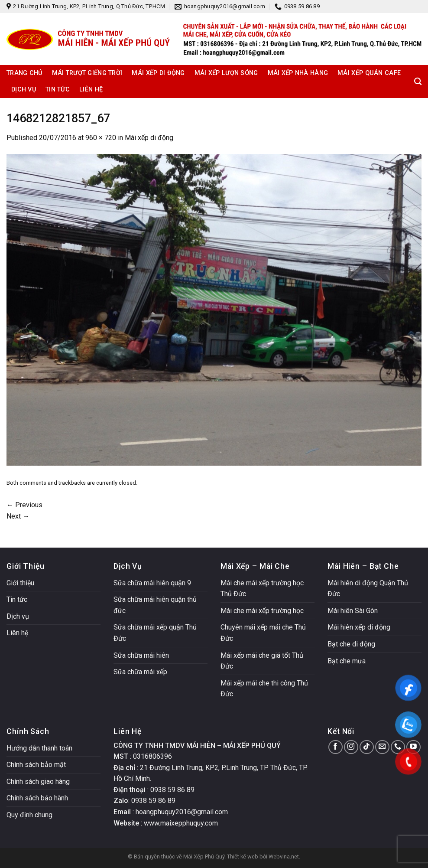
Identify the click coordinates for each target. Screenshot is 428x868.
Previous (24, 505)
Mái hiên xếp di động (359, 627)
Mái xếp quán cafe (369, 73)
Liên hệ (91, 90)
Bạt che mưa (347, 661)
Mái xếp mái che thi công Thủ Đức (264, 689)
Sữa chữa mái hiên (141, 655)
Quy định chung (29, 815)
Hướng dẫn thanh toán (39, 748)
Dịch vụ (24, 90)
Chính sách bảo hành (37, 798)
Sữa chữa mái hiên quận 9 (152, 583)
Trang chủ (24, 73)
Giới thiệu (20, 583)
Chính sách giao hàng (38, 782)
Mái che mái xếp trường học (262, 611)
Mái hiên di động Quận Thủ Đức (368, 589)
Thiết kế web (243, 857)
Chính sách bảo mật (36, 765)
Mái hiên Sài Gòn (353, 611)
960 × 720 (101, 138)
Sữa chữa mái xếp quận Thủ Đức (155, 633)
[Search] (418, 82)
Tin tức (58, 90)
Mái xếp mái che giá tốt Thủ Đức (262, 661)
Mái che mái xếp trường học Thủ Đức (262, 589)
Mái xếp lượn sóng (226, 73)
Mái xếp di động (158, 73)
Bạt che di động (351, 644)
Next (18, 516)
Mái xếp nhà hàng (298, 73)
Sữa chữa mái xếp (140, 672)
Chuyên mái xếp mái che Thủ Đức (263, 633)
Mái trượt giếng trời (87, 73)
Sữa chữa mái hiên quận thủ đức (155, 605)
